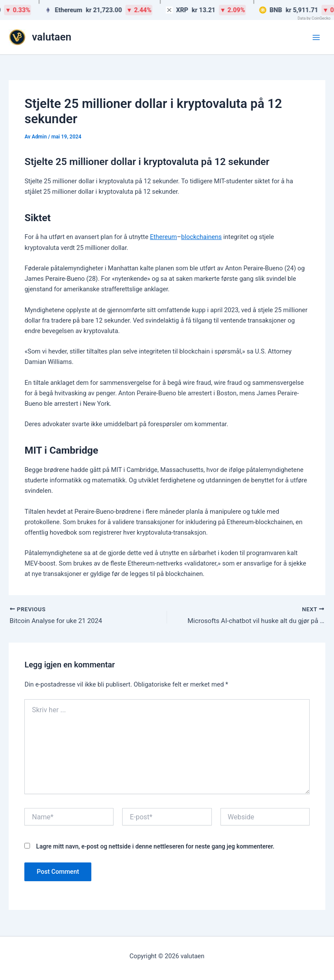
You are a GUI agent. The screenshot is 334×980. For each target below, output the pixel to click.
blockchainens (201, 237)
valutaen (52, 37)
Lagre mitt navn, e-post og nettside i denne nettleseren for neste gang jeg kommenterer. (155, 847)
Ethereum (164, 237)
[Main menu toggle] (316, 37)
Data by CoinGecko (314, 18)
